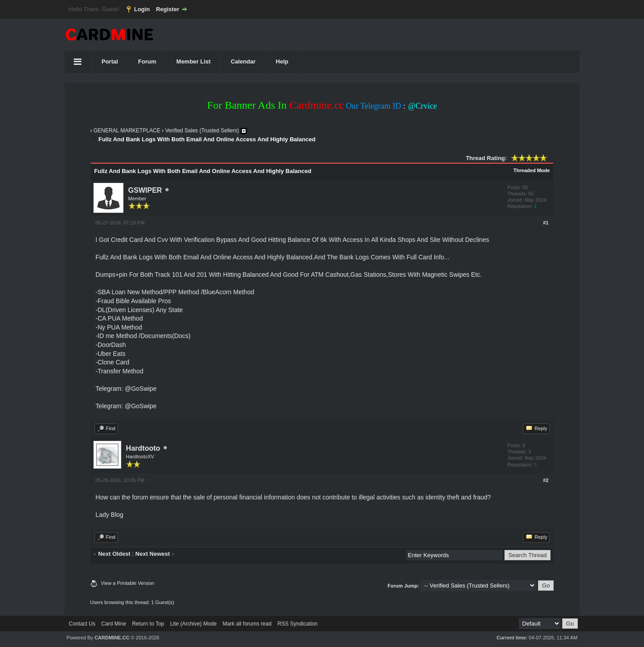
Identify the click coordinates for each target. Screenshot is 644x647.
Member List (193, 61)
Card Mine (114, 624)
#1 (546, 223)
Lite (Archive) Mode (193, 624)
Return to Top (148, 624)
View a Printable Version (128, 583)
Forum (147, 61)
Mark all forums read (247, 624)
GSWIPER (145, 190)
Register (168, 9)
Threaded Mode (532, 170)
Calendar (243, 61)
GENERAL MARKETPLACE (127, 131)
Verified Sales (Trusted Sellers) (202, 131)
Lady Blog (110, 515)
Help (282, 61)
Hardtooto (143, 448)
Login (142, 9)
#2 (546, 480)
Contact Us (82, 624)
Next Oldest (114, 554)
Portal (110, 61)
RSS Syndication (297, 624)
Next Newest (153, 554)
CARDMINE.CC (112, 638)
